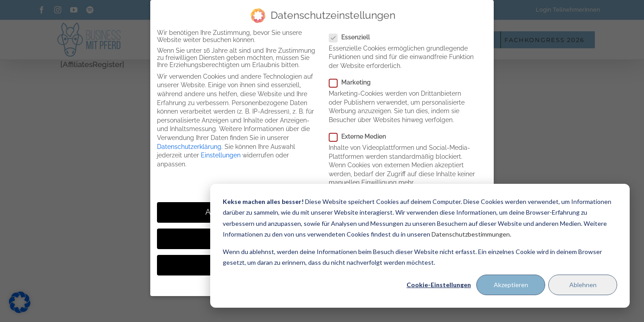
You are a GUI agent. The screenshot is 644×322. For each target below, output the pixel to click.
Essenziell (353, 37)
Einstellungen (221, 155)
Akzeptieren (511, 285)
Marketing (354, 82)
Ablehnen (583, 285)
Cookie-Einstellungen (439, 285)
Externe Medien (361, 136)
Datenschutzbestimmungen (471, 234)
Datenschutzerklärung (189, 147)
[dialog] (420, 246)
